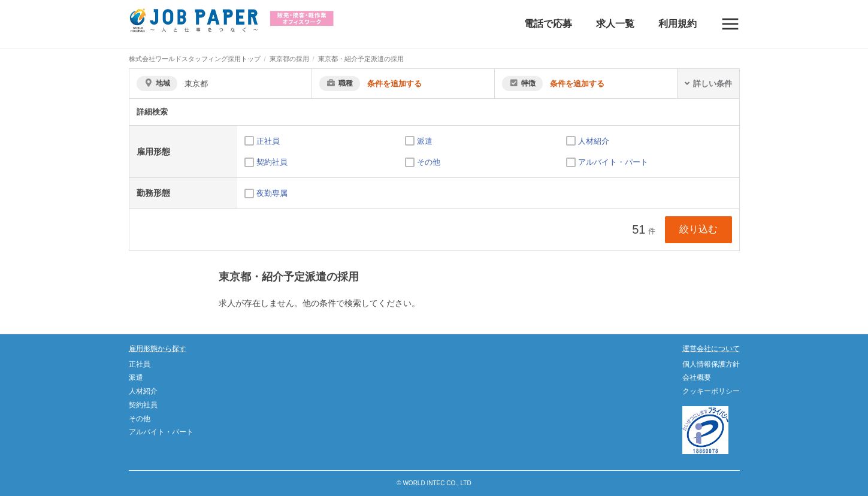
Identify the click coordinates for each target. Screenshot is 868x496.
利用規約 (678, 24)
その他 (429, 162)
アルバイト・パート (613, 162)
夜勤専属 (272, 193)
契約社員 (272, 162)
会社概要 (697, 377)
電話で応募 (548, 24)
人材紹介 (594, 141)
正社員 (268, 141)
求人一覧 (615, 24)
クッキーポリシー (711, 391)
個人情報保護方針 (711, 364)
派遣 (425, 141)
